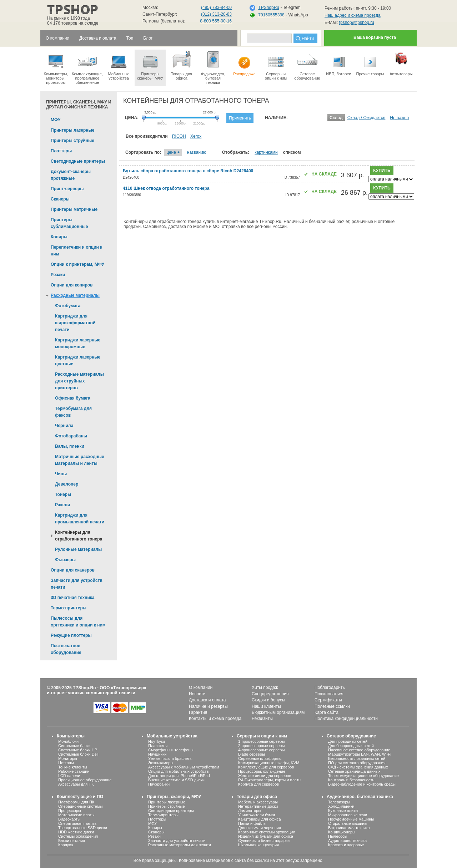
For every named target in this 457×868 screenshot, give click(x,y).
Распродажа (244, 63)
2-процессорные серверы (261, 746)
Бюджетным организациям (278, 712)
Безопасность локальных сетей (357, 758)
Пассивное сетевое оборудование (359, 750)
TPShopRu (269, 7)
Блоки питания (72, 841)
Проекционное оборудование (85, 780)
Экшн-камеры (161, 763)
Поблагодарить (330, 687)
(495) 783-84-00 (216, 7)
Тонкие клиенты (73, 767)
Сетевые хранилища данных (354, 771)
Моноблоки (68, 741)
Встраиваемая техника (349, 828)
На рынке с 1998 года (69, 18)
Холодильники (341, 806)
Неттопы (66, 763)
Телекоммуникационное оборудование (363, 776)
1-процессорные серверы (261, 741)
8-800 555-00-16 (216, 21)
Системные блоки (74, 746)
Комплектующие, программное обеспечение (87, 67)
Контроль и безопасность (351, 780)
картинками (266, 152)
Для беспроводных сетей (351, 746)
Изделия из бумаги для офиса (266, 836)
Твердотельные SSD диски (83, 828)
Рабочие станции (74, 771)
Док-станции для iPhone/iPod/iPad (179, 776)
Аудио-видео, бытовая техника (360, 797)
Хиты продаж (265, 687)
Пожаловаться (329, 694)
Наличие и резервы (208, 706)
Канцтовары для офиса (260, 819)
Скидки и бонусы (268, 700)
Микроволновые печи (348, 815)
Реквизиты (262, 719)
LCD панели (69, 776)
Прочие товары (370, 63)
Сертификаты (328, 700)
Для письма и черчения (260, 828)
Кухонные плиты (343, 811)
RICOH (179, 136)
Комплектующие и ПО (80, 797)
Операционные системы (80, 806)
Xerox (196, 136)
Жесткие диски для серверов (265, 776)
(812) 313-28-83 (216, 14)
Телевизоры (339, 802)
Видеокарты (69, 819)
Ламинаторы (250, 811)
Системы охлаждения (78, 836)
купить (382, 171)
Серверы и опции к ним (262, 736)
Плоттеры (157, 819)
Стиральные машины (348, 823)
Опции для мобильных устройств (179, 771)
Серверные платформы (260, 758)
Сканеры (156, 832)
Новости (197, 694)
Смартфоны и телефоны (171, 750)
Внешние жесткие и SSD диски (176, 780)
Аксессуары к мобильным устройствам (184, 767)
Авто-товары (401, 63)
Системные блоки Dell (78, 754)
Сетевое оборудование (307, 65)
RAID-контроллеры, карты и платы (270, 780)
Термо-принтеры (163, 815)
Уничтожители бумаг (257, 815)
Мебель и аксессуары (258, 802)
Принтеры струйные (167, 806)
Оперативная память (77, 823)
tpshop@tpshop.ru (357, 22)
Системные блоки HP (78, 750)
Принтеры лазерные (167, 802)
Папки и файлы (252, 823)
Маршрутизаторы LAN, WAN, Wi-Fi (360, 754)
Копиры (155, 828)
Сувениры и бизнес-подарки (264, 841)
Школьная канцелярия (258, 845)
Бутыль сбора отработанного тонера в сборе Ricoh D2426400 (188, 171)
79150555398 (271, 15)
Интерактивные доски (258, 806)
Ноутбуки (157, 741)
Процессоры (70, 811)
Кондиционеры (342, 832)
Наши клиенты (266, 706)
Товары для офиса (182, 65)
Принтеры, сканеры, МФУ (174, 797)
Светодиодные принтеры (171, 811)
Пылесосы (338, 836)
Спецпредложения (270, 694)
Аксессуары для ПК (76, 784)
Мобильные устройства (119, 65)
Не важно (399, 118)
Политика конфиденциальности (346, 719)
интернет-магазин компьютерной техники (91, 693)
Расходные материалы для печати (180, 845)
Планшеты (158, 746)
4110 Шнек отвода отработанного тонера (166, 188)
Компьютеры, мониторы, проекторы (56, 67)
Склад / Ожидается (366, 118)
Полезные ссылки (332, 706)
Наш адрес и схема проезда (353, 15)
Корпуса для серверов (258, 784)
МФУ (152, 823)
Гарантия (198, 712)
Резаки (154, 836)
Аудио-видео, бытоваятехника (213, 67)
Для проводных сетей (348, 741)
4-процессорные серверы (261, 750)
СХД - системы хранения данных (358, 767)
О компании (201, 687)
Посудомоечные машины (351, 819)
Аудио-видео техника (347, 841)
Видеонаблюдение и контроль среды (362, 784)
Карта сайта (327, 712)
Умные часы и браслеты (170, 758)
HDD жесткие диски (76, 832)
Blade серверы (252, 754)
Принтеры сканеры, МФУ (150, 65)
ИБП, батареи (339, 63)
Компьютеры (71, 736)
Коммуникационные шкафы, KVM (269, 763)
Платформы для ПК (76, 802)
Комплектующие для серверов (266, 767)
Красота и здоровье (346, 845)
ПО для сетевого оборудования (357, 763)
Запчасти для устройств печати (177, 841)
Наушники (157, 754)
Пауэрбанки (159, 784)
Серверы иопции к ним (276, 65)
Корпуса (66, 845)
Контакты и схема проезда (215, 719)
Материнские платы (76, 815)
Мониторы (68, 758)
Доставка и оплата (207, 700)
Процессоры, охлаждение (262, 771)
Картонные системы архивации (267, 832)
